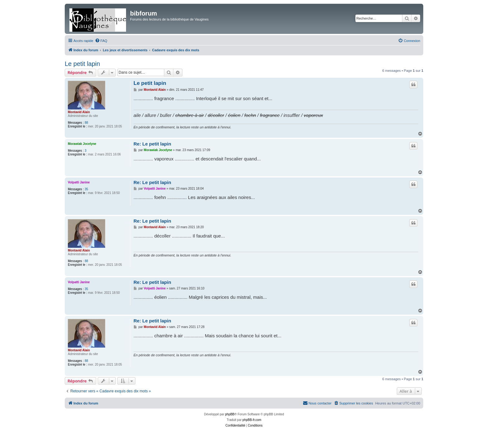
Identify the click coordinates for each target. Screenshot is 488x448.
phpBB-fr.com (252, 420)
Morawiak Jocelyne (82, 144)
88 (86, 123)
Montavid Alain (79, 112)
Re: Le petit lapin (152, 144)
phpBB (230, 414)
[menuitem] (101, 41)
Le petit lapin (82, 64)
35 (86, 189)
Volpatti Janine (79, 182)
